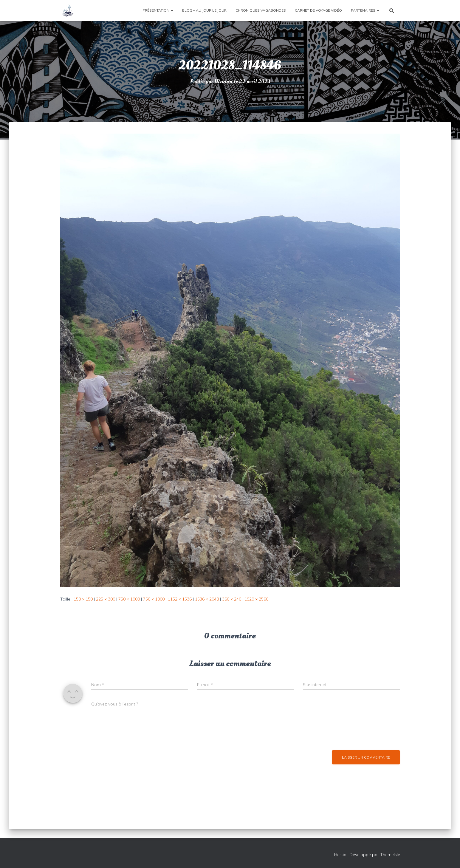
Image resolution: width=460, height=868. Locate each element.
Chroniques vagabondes (261, 10)
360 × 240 (232, 599)
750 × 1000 (129, 599)
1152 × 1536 (180, 599)
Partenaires (365, 10)
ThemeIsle (390, 855)
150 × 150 (83, 599)
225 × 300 (106, 599)
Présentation (158, 10)
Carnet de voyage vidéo (318, 10)
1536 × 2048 (207, 599)
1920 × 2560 (256, 599)
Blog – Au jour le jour (204, 10)
